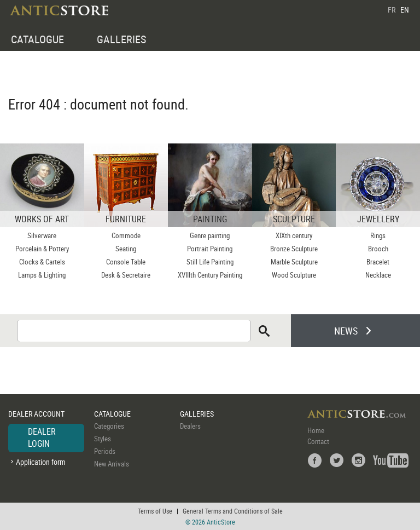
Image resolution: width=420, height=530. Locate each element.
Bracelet (378, 262)
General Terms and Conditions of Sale (233, 511)
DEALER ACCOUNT (36, 414)
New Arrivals (112, 464)
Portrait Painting (210, 249)
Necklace (378, 275)
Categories (109, 426)
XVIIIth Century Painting (210, 275)
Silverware (42, 235)
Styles (103, 439)
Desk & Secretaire (126, 275)
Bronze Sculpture (294, 249)
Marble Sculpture (294, 262)
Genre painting (210, 235)
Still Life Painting (210, 262)
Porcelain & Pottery (42, 249)
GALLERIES (121, 39)
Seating (126, 249)
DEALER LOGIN (42, 437)
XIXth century (294, 235)
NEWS (346, 331)
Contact (318, 441)
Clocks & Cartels (42, 262)
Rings (378, 235)
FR (392, 10)
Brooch (378, 249)
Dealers (190, 426)
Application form (41, 462)
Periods (105, 451)
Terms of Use (155, 511)
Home (316, 430)
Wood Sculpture (294, 275)
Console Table (126, 262)
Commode (126, 235)
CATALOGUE (37, 39)
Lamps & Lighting (42, 275)
